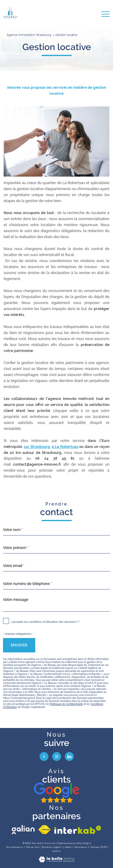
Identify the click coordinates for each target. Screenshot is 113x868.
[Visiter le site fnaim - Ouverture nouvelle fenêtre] (44, 830)
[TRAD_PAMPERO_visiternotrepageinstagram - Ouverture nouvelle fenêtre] (57, 756)
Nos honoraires (15, 847)
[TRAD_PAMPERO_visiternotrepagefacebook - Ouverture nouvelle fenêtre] (44, 756)
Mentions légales (52, 847)
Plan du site (32, 847)
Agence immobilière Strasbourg (29, 35)
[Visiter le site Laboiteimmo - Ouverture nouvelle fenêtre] (57, 861)
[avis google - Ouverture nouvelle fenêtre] (57, 793)
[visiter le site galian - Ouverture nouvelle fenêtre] (23, 830)
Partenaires (81, 847)
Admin (68, 847)
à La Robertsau (65, 447)
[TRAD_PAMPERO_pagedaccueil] (10, 18)
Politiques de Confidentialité (66, 704)
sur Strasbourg (37, 447)
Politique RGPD (98, 847)
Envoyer (19, 645)
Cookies (57, 851)
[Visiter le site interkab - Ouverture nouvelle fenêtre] (78, 830)
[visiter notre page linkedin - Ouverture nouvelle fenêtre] (69, 756)
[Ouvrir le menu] (105, 14)
